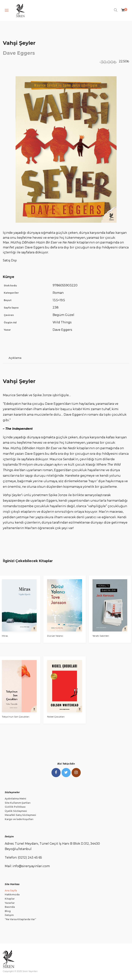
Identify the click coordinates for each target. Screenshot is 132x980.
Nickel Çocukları (56, 717)
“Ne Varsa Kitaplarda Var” (20, 919)
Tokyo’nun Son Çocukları (16, 717)
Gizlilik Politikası (15, 807)
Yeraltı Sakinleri (101, 636)
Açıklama (15, 358)
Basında (10, 907)
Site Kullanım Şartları (18, 803)
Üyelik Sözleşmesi (16, 811)
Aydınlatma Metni (15, 799)
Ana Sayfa (11, 890)
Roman (58, 293)
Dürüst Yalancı (55, 636)
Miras (5, 636)
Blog (8, 911)
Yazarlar (10, 903)
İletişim (9, 915)
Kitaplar (10, 899)
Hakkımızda (12, 894)
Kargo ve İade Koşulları (19, 819)
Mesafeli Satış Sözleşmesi (20, 815)
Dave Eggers (19, 53)
